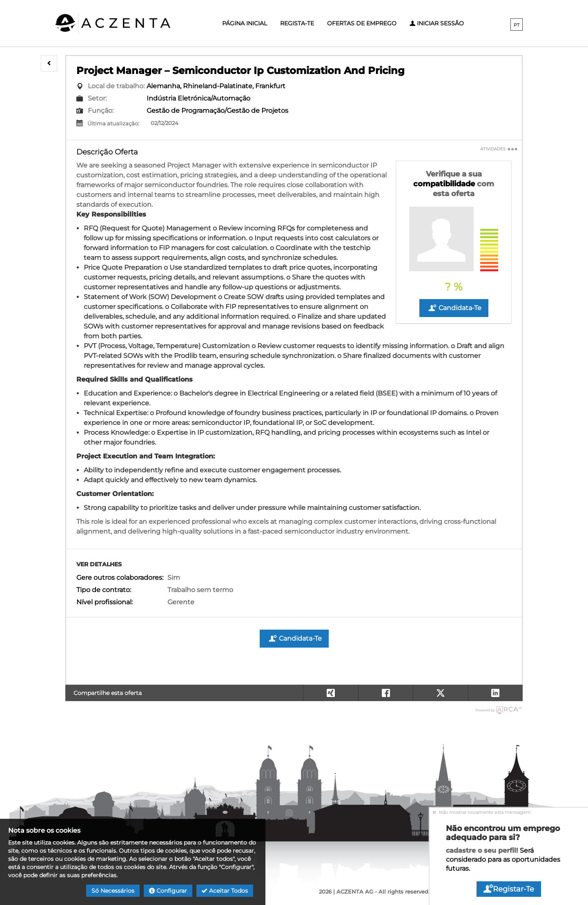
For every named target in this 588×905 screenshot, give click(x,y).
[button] (49, 63)
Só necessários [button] (113, 891)
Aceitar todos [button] (225, 891)
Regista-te (297, 23)
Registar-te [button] (509, 889)
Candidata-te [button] (454, 308)
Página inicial (245, 23)
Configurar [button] (168, 891)
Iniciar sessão (437, 23)
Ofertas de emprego (362, 23)
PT (517, 25)
